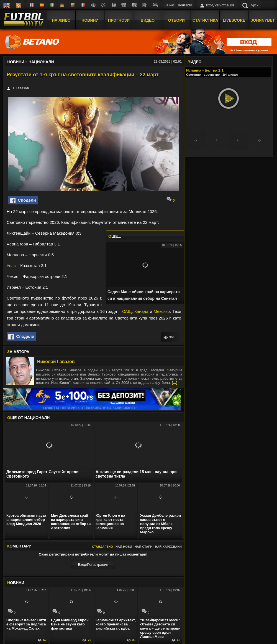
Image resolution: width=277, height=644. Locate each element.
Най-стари (143, 547)
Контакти (185, 5)
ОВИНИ (16, 583)
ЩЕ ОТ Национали (28, 418)
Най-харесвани (168, 547)
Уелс (11, 266)
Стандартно (102, 547)
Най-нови (124, 547)
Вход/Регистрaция (93, 565)
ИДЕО (194, 62)
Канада (141, 311)
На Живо (61, 20)
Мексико (162, 311)
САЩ (127, 311)
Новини (90, 20)
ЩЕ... (115, 236)
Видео (148, 20)
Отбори (176, 20)
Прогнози (119, 20)
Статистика (205, 20)
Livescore (234, 20)
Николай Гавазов (56, 362)
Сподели (23, 201)
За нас (170, 5)
